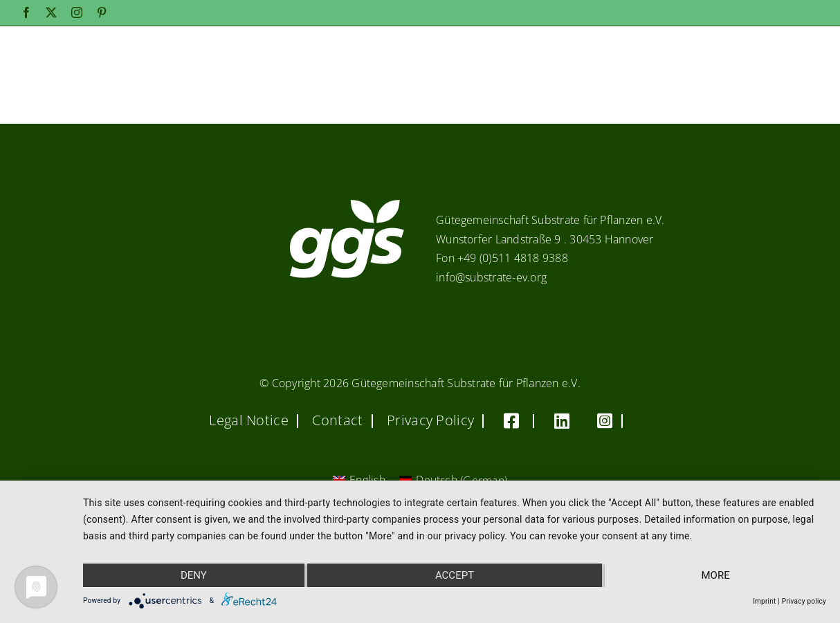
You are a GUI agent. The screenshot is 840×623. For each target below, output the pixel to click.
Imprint (764, 601)
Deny (194, 575)
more (716, 575)
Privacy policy (804, 601)
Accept (455, 575)
